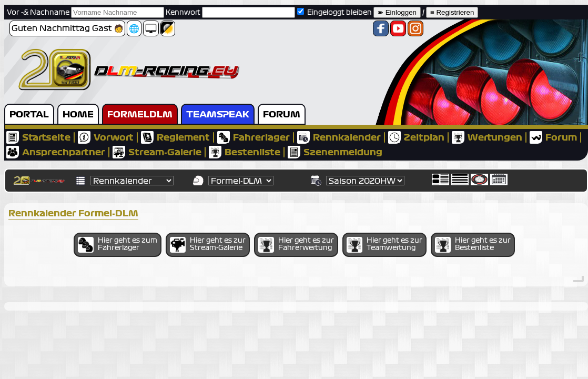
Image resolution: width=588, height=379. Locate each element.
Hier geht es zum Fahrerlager (118, 245)
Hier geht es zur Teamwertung (384, 245)
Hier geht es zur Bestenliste (473, 245)
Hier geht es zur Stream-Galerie (208, 245)
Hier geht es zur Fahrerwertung (296, 245)
